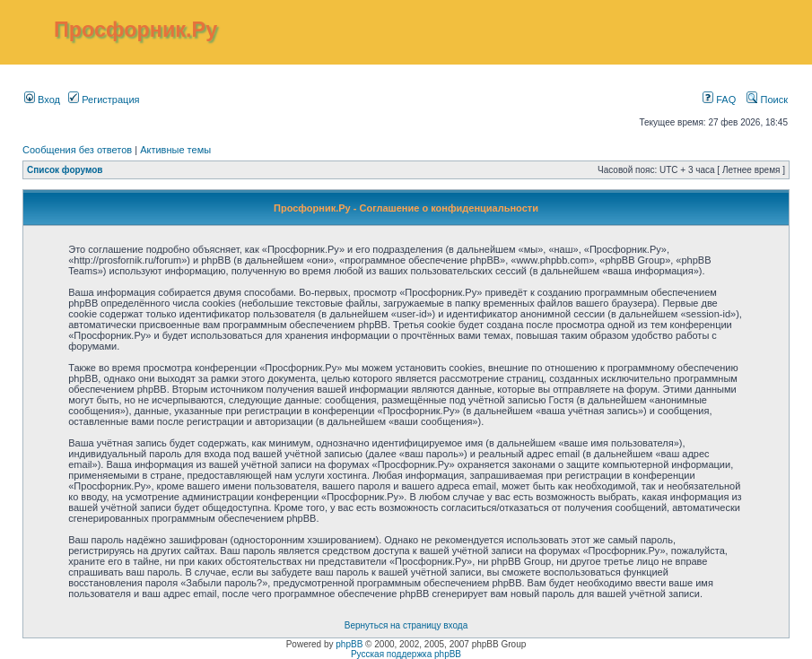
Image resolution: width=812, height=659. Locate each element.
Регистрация (104, 100)
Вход (42, 100)
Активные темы (175, 150)
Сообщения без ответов (77, 150)
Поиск (767, 100)
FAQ (719, 100)
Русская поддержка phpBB (406, 654)
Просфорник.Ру (135, 30)
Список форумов (65, 170)
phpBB (349, 644)
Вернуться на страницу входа (406, 625)
